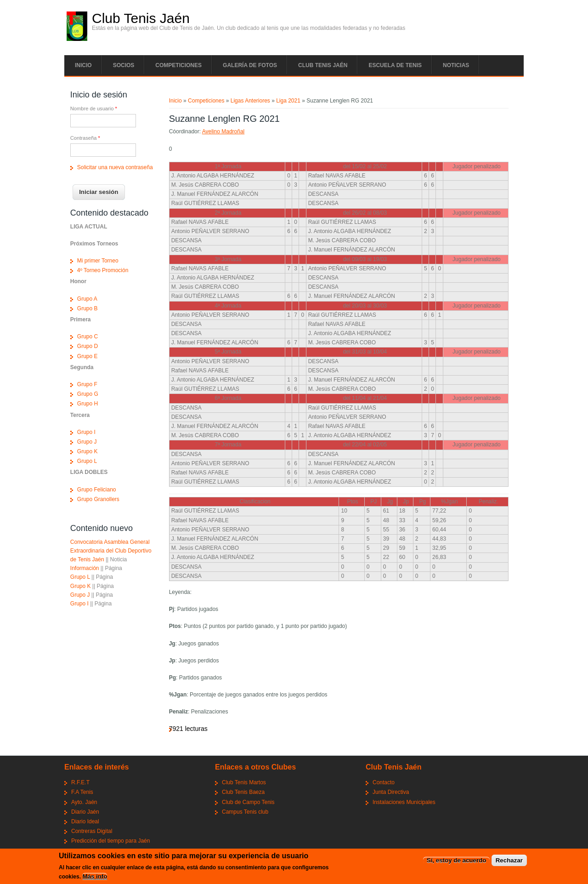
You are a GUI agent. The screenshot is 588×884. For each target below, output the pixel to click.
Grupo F (87, 384)
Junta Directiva (391, 792)
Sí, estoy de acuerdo (457, 861)
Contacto (384, 782)
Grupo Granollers (98, 499)
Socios (124, 65)
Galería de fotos (250, 65)
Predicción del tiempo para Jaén (110, 841)
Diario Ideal (85, 821)
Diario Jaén (85, 812)
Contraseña (85, 138)
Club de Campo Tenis (248, 802)
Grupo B (88, 308)
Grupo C (88, 336)
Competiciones (178, 65)
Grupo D (88, 346)
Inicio (83, 65)
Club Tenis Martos (244, 782)
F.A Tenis (82, 792)
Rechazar (509, 861)
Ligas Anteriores (250, 101)
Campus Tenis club (245, 812)
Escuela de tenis (395, 65)
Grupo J (87, 442)
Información (85, 568)
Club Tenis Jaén (141, 18)
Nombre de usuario (94, 108)
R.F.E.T (80, 782)
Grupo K (88, 451)
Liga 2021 (288, 101)
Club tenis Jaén (323, 65)
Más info (95, 877)
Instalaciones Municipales (404, 802)
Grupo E (88, 356)
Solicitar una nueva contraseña (115, 167)
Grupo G (88, 394)
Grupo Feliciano (97, 490)
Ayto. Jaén (84, 802)
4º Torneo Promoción (103, 270)
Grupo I (86, 432)
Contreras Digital (92, 831)
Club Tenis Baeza (243, 792)
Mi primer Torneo (98, 261)
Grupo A (87, 299)
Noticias (456, 65)
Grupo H (88, 404)
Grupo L (87, 461)
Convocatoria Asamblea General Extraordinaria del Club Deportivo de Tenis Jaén (111, 551)
